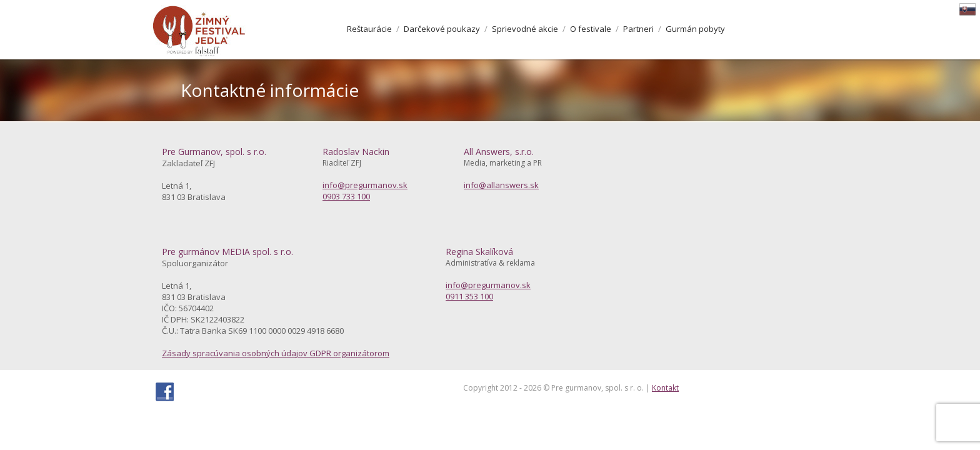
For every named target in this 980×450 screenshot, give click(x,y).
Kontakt (665, 388)
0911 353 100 (469, 296)
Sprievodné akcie (525, 29)
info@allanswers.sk (501, 185)
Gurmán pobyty (695, 29)
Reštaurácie (369, 29)
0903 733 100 (346, 196)
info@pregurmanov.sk (365, 185)
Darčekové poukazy (442, 29)
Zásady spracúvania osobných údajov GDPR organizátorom (276, 353)
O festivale (591, 29)
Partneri (638, 29)
